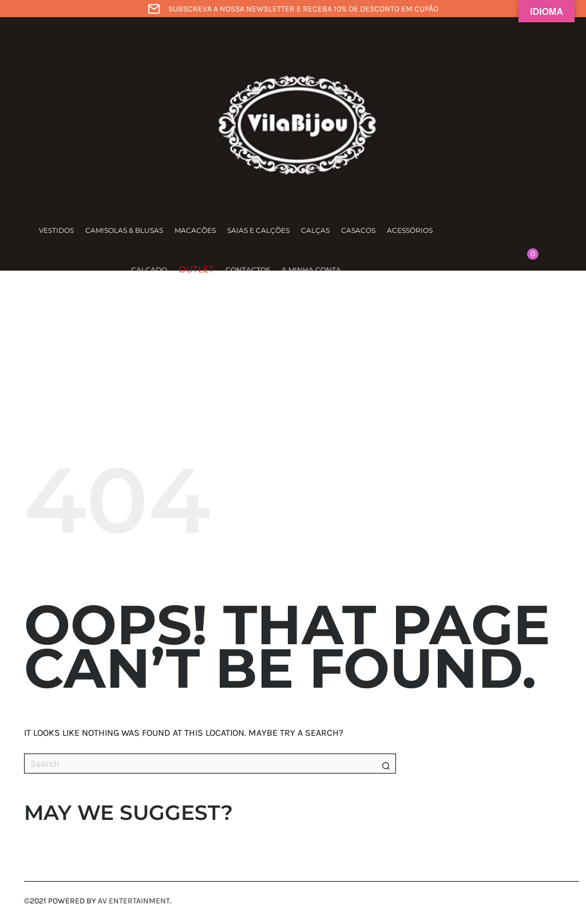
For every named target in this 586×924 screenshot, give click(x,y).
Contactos (248, 270)
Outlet (196, 269)
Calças (315, 230)
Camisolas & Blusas (124, 230)
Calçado (149, 270)
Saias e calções (258, 230)
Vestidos (56, 230)
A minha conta (311, 270)
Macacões (195, 230)
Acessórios (410, 230)
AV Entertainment (134, 901)
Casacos (358, 230)
